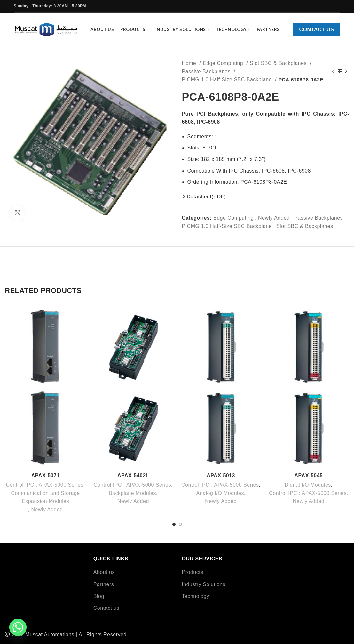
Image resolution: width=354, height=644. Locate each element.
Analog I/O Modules (220, 493)
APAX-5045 (309, 475)
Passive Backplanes (207, 72)
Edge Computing (224, 63)
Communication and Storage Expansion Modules (45, 497)
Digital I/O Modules (308, 485)
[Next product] (346, 71)
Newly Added (274, 218)
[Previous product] (333, 71)
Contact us (317, 30)
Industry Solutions (204, 584)
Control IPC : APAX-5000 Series (45, 485)
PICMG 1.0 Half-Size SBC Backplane (228, 80)
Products (193, 572)
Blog (99, 596)
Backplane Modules (132, 493)
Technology (196, 596)
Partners (104, 584)
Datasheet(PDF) (204, 197)
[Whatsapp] (18, 627)
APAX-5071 (46, 475)
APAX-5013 (221, 475)
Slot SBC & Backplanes (279, 63)
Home (190, 63)
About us (104, 572)
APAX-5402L (133, 475)
